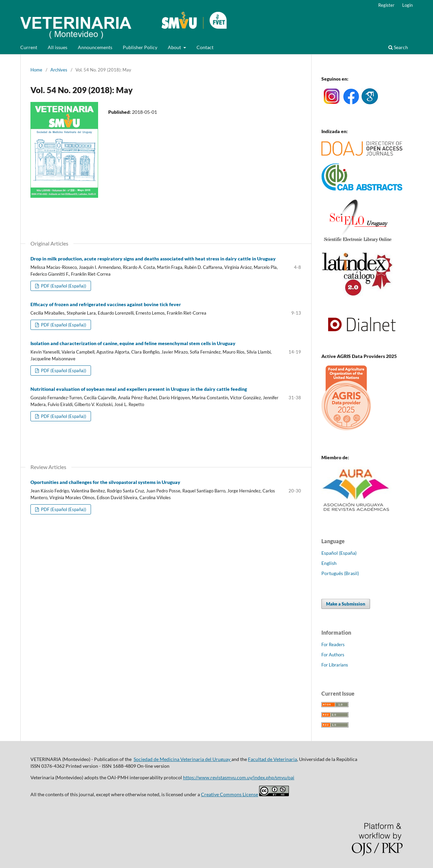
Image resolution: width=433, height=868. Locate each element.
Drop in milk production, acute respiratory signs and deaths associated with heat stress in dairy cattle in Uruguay (153, 259)
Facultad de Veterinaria (272, 759)
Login (407, 5)
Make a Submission (346, 604)
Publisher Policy (140, 47)
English (329, 563)
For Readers (333, 644)
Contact (205, 47)
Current (29, 47)
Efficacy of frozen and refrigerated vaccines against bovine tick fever (106, 304)
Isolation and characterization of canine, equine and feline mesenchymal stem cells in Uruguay (133, 343)
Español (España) (339, 553)
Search (398, 47)
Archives (59, 70)
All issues (58, 47)
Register (386, 5)
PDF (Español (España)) (63, 286)
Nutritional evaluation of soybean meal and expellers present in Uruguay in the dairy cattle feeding (139, 389)
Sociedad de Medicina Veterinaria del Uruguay (183, 759)
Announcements (95, 47)
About (175, 47)
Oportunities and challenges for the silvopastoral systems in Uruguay (105, 482)
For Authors (333, 655)
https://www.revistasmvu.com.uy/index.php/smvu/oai (239, 777)
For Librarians (335, 665)
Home (36, 70)
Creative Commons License (230, 794)
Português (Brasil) (340, 573)
